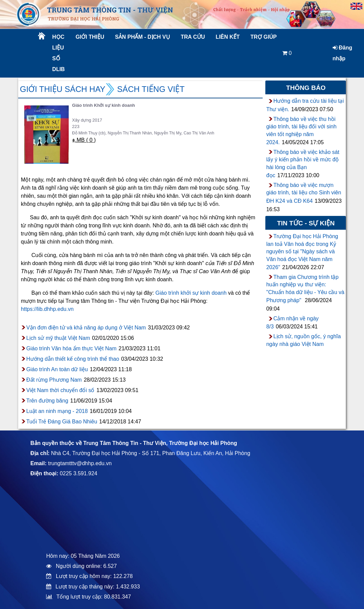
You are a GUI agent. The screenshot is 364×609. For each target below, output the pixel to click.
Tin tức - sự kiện (306, 223)
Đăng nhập (342, 53)
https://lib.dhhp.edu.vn (47, 309)
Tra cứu (193, 37)
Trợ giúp (264, 37)
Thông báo (306, 88)
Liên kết (228, 37)
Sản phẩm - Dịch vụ (142, 37)
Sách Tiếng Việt (151, 89)
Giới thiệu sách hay (63, 89)
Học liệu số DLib (58, 53)
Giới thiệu (90, 37)
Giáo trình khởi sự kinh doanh (191, 293)
